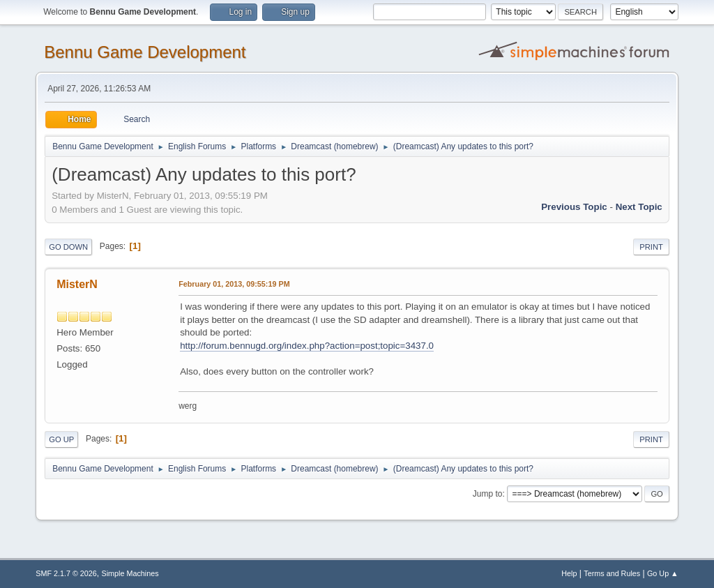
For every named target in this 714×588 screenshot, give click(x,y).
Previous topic (574, 207)
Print (651, 247)
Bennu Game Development (145, 52)
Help (569, 573)
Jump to (488, 494)
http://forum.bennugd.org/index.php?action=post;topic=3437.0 (307, 346)
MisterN (77, 284)
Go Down (68, 247)
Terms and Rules (612, 573)
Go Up (61, 439)
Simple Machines (130, 573)
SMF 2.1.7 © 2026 (66, 573)
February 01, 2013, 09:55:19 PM (234, 284)
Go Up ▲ (663, 573)
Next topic (639, 207)
